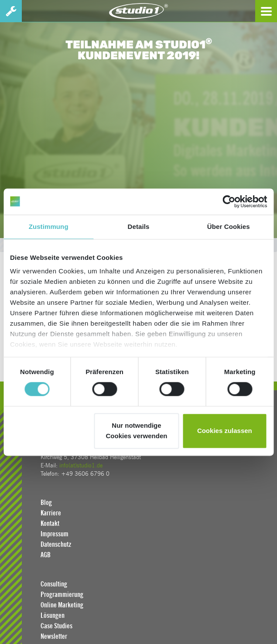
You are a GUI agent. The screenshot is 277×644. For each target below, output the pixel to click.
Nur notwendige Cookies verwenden (137, 431)
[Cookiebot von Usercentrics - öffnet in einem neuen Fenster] (229, 201)
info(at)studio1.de (81, 465)
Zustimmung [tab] (49, 227)
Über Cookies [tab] (229, 227)
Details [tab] (139, 227)
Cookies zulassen (225, 431)
